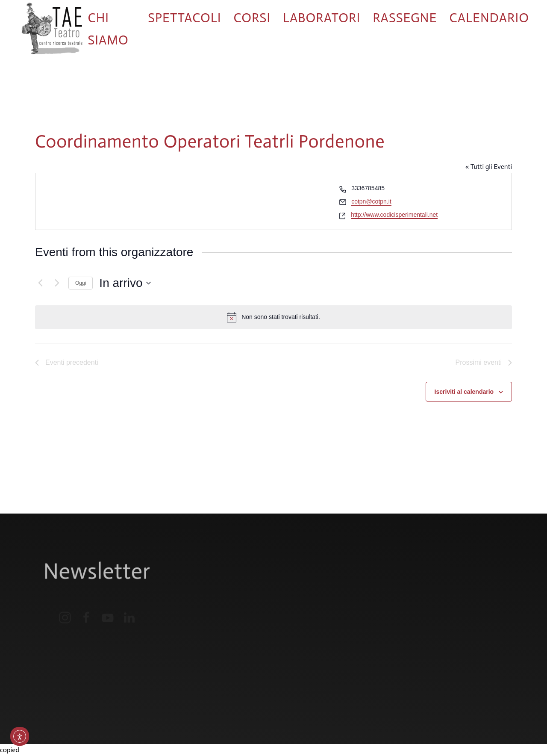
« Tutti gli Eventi (489, 167)
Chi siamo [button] (108, 29)
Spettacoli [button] (184, 18)
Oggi (81, 283)
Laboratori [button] (322, 18)
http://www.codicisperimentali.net (394, 215)
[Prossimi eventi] (57, 283)
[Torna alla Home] (52, 29)
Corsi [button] (252, 18)
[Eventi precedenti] (40, 283)
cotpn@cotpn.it (371, 201)
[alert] (273, 317)
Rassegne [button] (405, 18)
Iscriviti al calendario (464, 392)
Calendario (490, 18)
